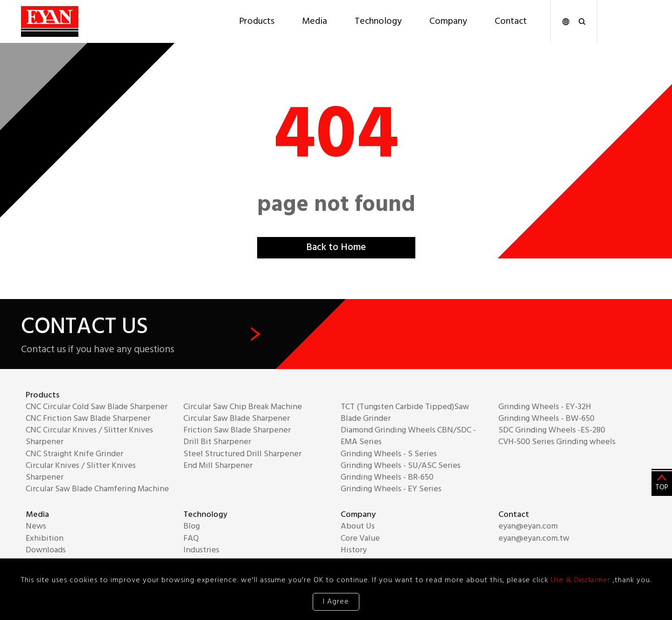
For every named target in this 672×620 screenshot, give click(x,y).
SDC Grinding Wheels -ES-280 (552, 430)
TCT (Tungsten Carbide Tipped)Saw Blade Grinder (405, 413)
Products (257, 21)
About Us (358, 526)
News (36, 526)
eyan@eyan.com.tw (534, 539)
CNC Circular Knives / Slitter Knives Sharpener (89, 436)
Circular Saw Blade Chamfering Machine (97, 489)
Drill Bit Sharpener (217, 442)
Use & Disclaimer (582, 580)
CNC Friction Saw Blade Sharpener (88, 419)
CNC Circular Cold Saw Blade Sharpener (97, 407)
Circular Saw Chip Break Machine (243, 407)
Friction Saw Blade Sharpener (237, 430)
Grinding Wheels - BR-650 (387, 477)
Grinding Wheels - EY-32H (545, 407)
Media (315, 21)
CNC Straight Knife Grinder (74, 454)
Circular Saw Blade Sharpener (237, 419)
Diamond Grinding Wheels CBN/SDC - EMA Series (408, 436)
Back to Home (336, 248)
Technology (378, 21)
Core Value (360, 539)
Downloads (46, 550)
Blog (192, 526)
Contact (511, 21)
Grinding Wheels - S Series (389, 454)
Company (448, 21)
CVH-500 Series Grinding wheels (557, 442)
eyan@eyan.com (528, 526)
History (354, 550)
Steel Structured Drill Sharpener (242, 454)
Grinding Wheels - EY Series (391, 489)
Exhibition (45, 539)
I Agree (336, 602)
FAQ (191, 539)
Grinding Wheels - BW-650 (546, 419)
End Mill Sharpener (218, 466)
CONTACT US (141, 334)
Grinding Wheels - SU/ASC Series (401, 466)
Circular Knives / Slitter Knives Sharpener (81, 472)
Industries (201, 550)
